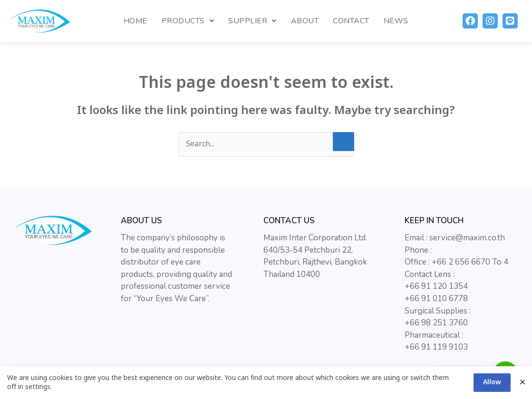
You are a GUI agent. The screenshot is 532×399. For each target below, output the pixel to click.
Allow (492, 382)
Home (135, 21)
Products (188, 21)
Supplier (252, 21)
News (396, 21)
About (305, 21)
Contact (351, 21)
